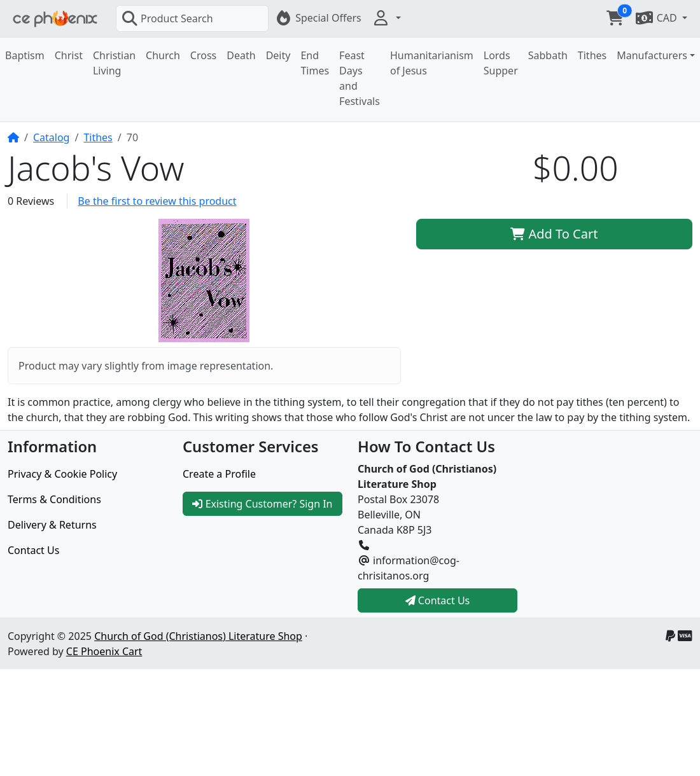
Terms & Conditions (54, 499)
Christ (69, 55)
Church (163, 55)
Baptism (25, 55)
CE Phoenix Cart (104, 651)
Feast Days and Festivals (360, 78)
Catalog (52, 137)
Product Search (167, 18)
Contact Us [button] (438, 600)
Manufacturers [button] (652, 55)
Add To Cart (554, 234)
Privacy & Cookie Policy (62, 474)
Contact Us (33, 550)
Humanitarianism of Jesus (432, 63)
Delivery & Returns (52, 525)
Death (241, 55)
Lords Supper (501, 63)
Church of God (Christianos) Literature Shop (198, 636)
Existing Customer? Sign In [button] (262, 504)
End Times (315, 63)
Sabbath (548, 55)
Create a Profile (219, 474)
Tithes (592, 55)
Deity (278, 55)
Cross (203, 55)
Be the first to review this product (157, 201)
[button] (386, 18)
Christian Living (114, 63)
